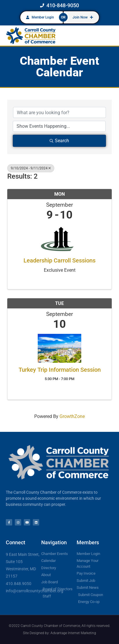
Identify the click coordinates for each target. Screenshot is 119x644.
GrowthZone (72, 416)
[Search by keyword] (59, 112)
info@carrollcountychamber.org (35, 591)
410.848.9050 (19, 584)
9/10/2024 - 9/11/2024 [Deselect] (31, 168)
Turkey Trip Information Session (60, 370)
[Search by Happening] (59, 126)
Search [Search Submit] (59, 141)
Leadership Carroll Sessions (59, 260)
